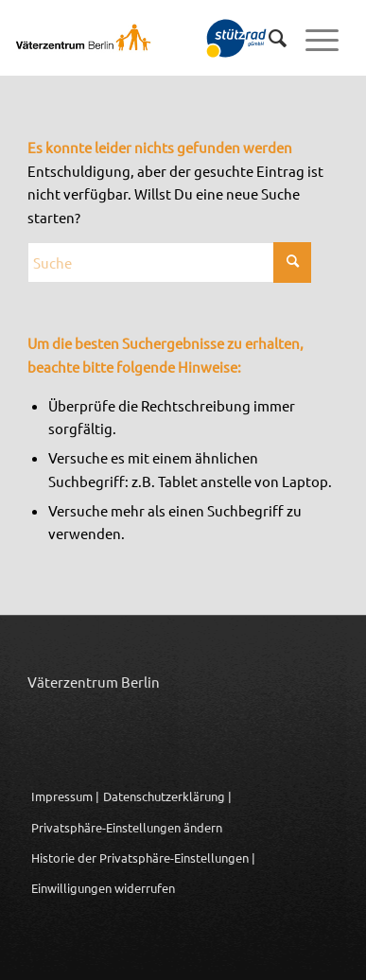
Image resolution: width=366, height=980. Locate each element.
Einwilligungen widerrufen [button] (103, 888)
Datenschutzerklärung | (167, 796)
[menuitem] (268, 38)
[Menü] (313, 38)
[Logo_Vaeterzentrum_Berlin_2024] (133, 38)
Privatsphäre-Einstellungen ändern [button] (127, 827)
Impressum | (65, 796)
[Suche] (268, 38)
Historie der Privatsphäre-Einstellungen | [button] (143, 857)
